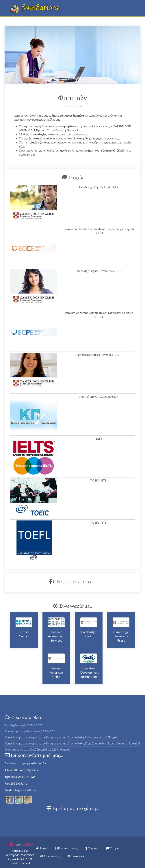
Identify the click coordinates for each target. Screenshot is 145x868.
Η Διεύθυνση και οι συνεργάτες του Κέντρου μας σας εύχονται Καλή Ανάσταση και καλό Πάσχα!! (61, 737)
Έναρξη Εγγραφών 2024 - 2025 (24, 725)
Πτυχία (112, 848)
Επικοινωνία (76, 856)
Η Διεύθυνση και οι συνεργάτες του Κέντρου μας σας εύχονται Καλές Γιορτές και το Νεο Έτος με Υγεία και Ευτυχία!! (72, 743)
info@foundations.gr (26, 790)
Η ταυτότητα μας (67, 848)
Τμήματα (92, 848)
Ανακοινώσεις (50, 856)
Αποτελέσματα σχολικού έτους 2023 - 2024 (30, 731)
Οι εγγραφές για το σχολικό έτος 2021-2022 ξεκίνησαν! (37, 749)
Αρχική (42, 848)
